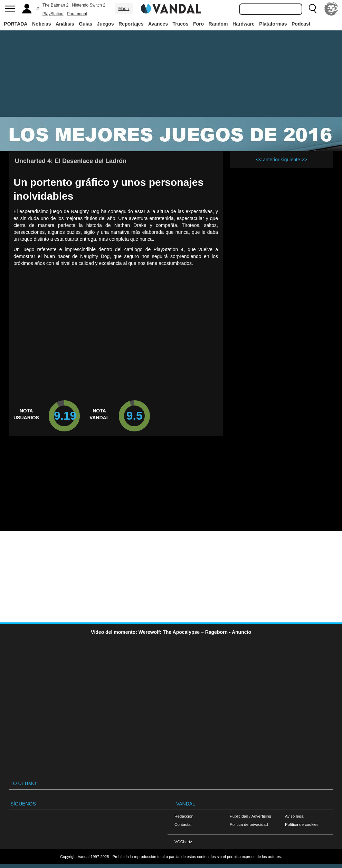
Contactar (183, 824)
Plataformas (273, 24)
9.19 (65, 416)
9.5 (135, 416)
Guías (85, 24)
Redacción (184, 816)
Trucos (181, 24)
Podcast (301, 24)
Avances (158, 24)
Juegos (106, 24)
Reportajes (131, 24)
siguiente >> (294, 160)
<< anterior (268, 160)
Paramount (77, 14)
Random (218, 24)
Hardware (244, 24)
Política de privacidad (249, 824)
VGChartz (183, 842)
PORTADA (16, 24)
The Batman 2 (55, 5)
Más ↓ (124, 9)
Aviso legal (295, 816)
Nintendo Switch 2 (89, 5)
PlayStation (53, 14)
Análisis (65, 24)
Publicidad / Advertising (250, 816)
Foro (198, 24)
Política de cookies (302, 824)
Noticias (41, 24)
